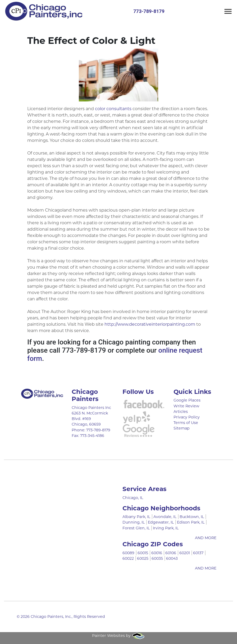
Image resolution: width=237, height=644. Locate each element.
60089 (128, 553)
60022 (128, 558)
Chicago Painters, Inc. (51, 617)
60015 (143, 553)
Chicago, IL (133, 498)
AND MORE (206, 538)
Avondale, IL (165, 517)
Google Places (187, 400)
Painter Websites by (118, 636)
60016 (157, 553)
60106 (171, 553)
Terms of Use (186, 423)
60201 (185, 553)
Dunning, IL (134, 522)
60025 (143, 558)
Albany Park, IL (136, 517)
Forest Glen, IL (136, 528)
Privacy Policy (187, 417)
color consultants (113, 109)
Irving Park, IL (166, 528)
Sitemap (182, 428)
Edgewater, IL (161, 522)
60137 (198, 553)
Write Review (186, 406)
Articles (181, 412)
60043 (172, 558)
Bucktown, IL (192, 517)
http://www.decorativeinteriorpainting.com (150, 324)
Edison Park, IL (191, 522)
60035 (157, 558)
